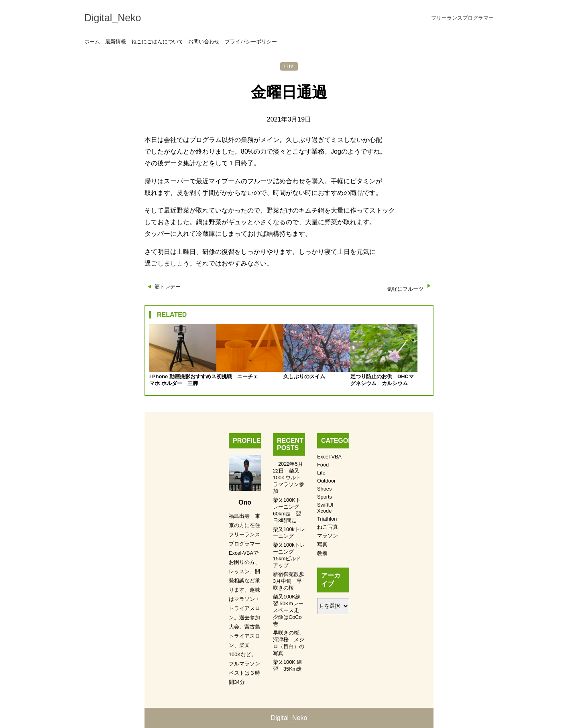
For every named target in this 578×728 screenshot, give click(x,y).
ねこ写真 (328, 527)
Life (289, 66)
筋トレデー (168, 287)
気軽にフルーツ (405, 289)
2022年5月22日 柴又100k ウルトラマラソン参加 (289, 478)
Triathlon (327, 519)
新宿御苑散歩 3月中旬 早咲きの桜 (291, 581)
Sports (325, 497)
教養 (322, 553)
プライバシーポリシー (251, 42)
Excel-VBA (329, 457)
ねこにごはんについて (157, 42)
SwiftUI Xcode (325, 508)
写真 (322, 544)
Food (323, 465)
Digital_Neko (113, 18)
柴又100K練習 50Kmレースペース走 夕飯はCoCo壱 (289, 610)
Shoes (324, 489)
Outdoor (326, 481)
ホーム (92, 42)
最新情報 (116, 42)
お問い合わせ (204, 42)
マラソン (328, 536)
